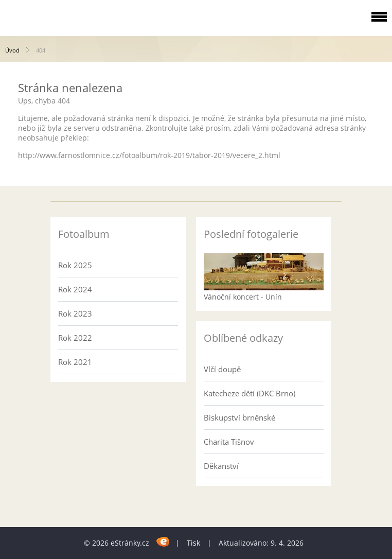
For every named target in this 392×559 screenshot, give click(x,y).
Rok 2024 (75, 289)
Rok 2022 (75, 338)
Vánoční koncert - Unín (243, 297)
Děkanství (221, 466)
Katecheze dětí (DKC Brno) (250, 393)
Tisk (193, 543)
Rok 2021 (75, 362)
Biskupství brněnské (239, 417)
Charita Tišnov (229, 442)
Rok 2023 (75, 313)
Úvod (12, 50)
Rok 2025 (75, 265)
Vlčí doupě (222, 369)
